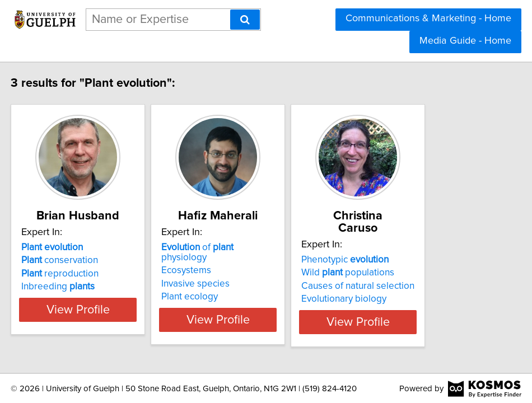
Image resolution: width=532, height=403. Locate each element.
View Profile (95, 310)
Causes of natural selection (417, 274)
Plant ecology (221, 287)
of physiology (253, 247)
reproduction (63, 274)
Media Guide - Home (465, 41)
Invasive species (227, 274)
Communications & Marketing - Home (428, 18)
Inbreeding (61, 287)
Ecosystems (218, 260)
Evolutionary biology (403, 287)
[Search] (245, 20)
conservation (63, 260)
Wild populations (407, 260)
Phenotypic (404, 247)
